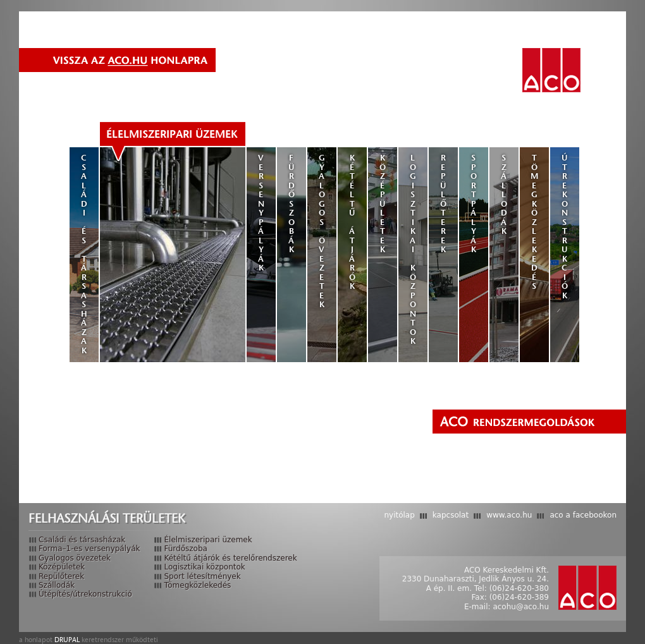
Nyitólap (399, 515)
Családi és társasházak (84, 254)
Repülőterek (444, 204)
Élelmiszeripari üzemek (172, 134)
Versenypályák (261, 213)
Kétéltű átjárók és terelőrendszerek (230, 558)
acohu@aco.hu (521, 607)
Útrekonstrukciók (565, 227)
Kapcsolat (451, 515)
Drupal (67, 640)
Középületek (383, 204)
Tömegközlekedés (535, 222)
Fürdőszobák (292, 204)
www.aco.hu (509, 515)
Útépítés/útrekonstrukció (85, 594)
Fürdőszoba (185, 549)
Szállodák (504, 194)
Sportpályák (474, 204)
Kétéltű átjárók (353, 222)
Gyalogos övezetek (322, 231)
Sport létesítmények (202, 576)
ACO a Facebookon (583, 515)
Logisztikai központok (413, 249)
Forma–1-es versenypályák (89, 549)
